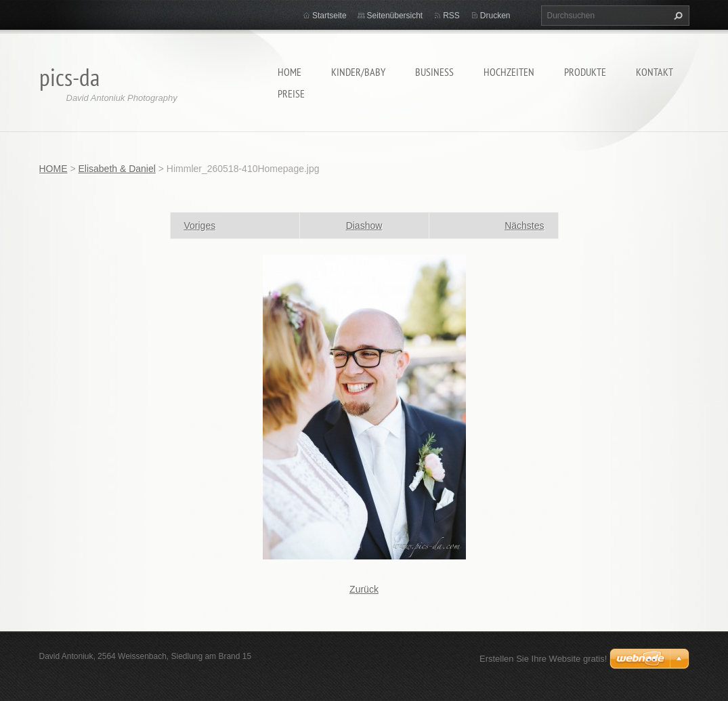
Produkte (585, 72)
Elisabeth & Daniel (116, 169)
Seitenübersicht (395, 16)
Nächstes (524, 226)
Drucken (495, 16)
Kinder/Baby (358, 72)
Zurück (364, 589)
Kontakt (655, 72)
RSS (451, 16)
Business (434, 72)
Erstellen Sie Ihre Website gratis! (543, 659)
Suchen (677, 16)
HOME (290, 72)
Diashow (364, 226)
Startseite (329, 16)
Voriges (200, 226)
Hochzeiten (509, 72)
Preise (291, 93)
